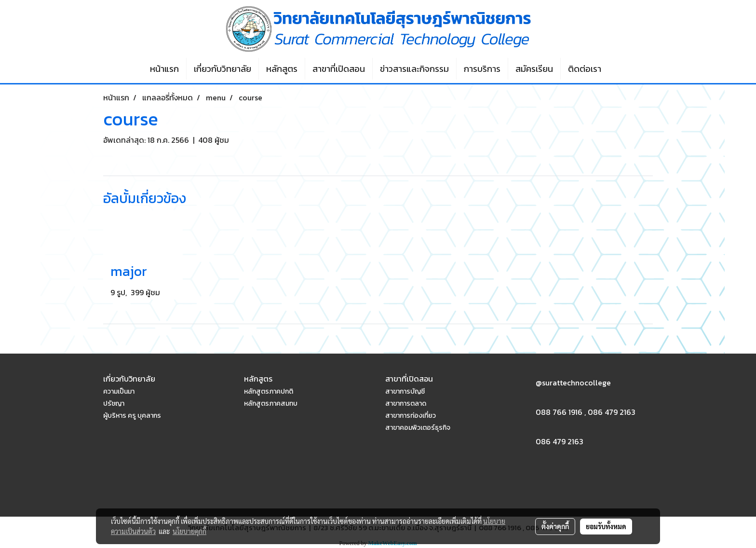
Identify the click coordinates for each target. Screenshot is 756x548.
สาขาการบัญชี (405, 391)
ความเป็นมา (119, 391)
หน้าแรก (164, 69)
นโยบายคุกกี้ (189, 531)
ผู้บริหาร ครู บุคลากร (132, 416)
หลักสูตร (282, 69)
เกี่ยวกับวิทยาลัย (223, 69)
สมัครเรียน (534, 69)
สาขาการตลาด (406, 404)
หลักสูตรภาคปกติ (269, 391)
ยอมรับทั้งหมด (606, 526)
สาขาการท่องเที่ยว (411, 416)
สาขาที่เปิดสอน (339, 69)
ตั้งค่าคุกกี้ (555, 526)
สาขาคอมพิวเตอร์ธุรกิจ (418, 428)
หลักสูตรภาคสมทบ (271, 404)
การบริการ (482, 69)
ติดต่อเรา (585, 69)
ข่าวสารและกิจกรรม (414, 69)
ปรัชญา (114, 404)
